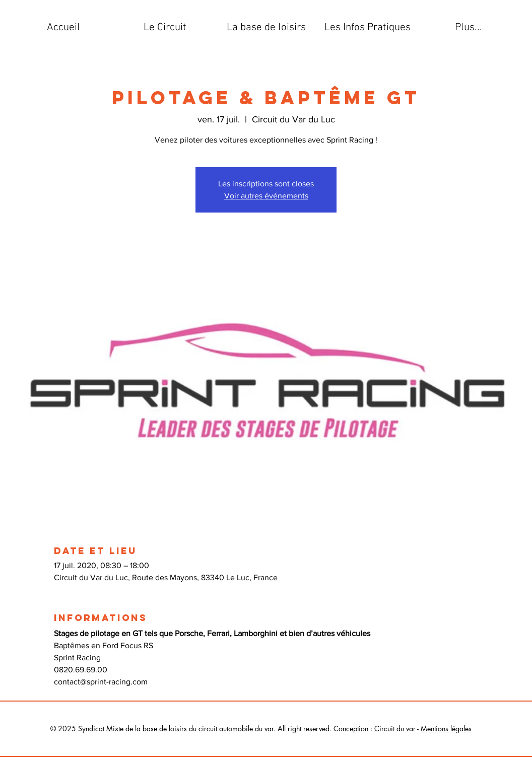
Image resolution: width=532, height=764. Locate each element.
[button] (165, 28)
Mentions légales (446, 728)
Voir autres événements (266, 196)
